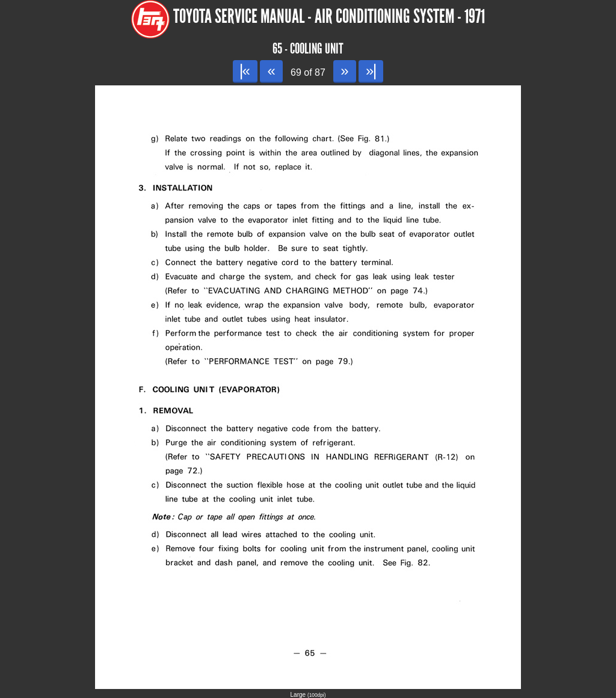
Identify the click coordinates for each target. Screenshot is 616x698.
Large (308, 695)
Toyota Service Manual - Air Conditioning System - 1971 (329, 17)
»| (371, 71)
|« (245, 71)
